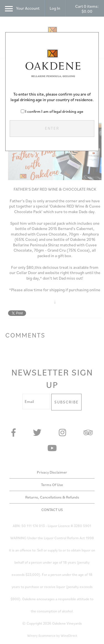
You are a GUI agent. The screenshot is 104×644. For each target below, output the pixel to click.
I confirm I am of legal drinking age (54, 111)
